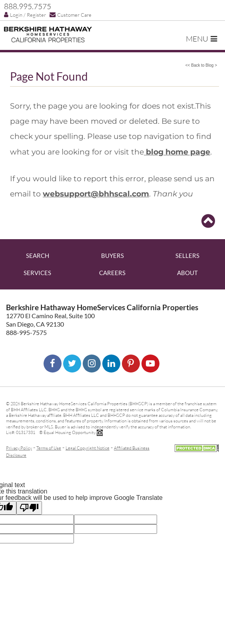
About (187, 273)
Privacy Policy (19, 448)
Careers (112, 273)
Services (37, 273)
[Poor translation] (29, 508)
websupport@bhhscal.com (96, 194)
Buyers (112, 256)
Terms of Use (49, 448)
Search (38, 256)
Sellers (187, 256)
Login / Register (25, 15)
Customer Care (71, 15)
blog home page (177, 152)
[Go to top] (208, 221)
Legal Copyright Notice (88, 448)
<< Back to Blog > (201, 65)
